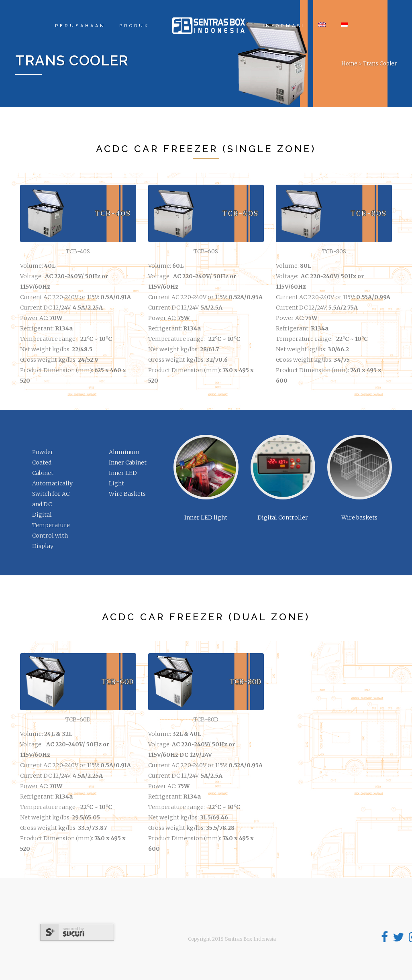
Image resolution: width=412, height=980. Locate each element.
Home (349, 64)
